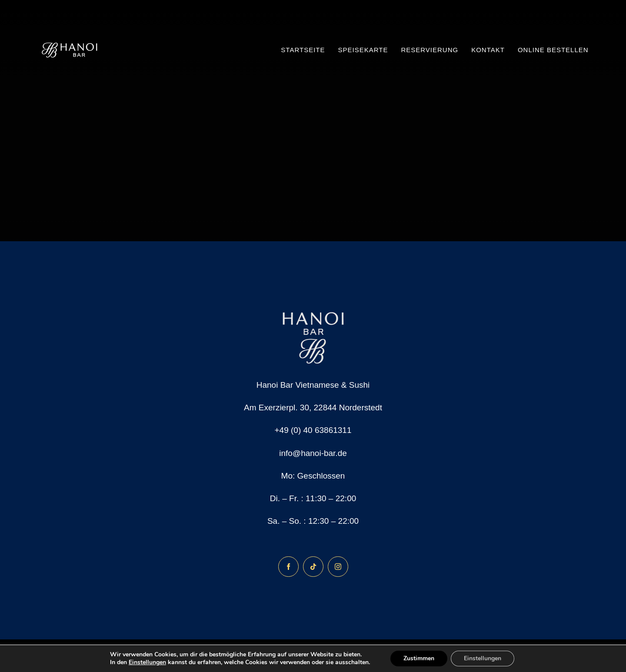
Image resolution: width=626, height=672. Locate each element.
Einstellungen (147, 662)
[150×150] (70, 22)
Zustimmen (419, 658)
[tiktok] (313, 567)
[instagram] (338, 567)
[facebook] (288, 567)
